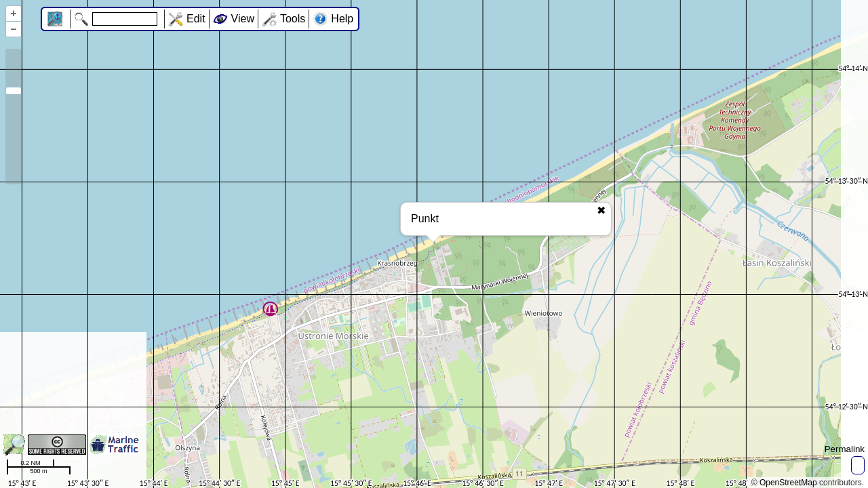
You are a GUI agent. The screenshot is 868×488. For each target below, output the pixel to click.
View (243, 19)
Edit (196, 19)
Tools (293, 19)
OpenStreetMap (788, 483)
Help (342, 19)
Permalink (845, 449)
